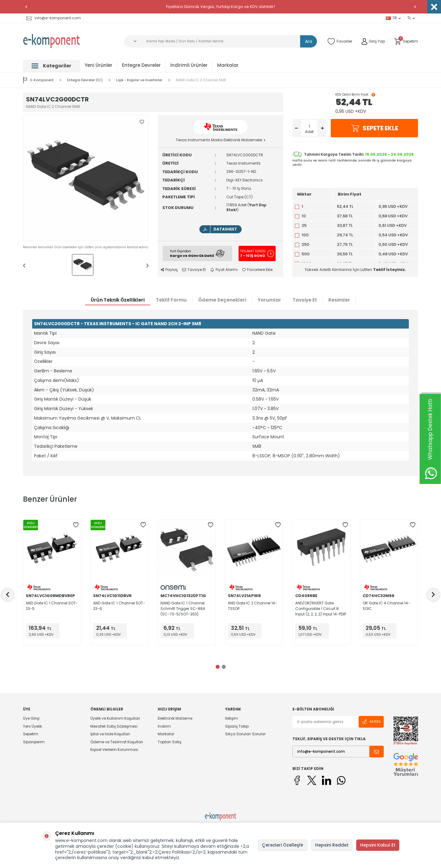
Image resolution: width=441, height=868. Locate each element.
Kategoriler (51, 66)
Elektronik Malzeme (175, 718)
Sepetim (31, 734)
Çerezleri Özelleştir (283, 845)
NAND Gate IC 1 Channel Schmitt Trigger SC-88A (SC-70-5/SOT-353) (183, 609)
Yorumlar (269, 300)
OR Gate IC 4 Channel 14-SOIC (386, 606)
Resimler (339, 300)
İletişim (232, 718)
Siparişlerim (34, 742)
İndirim (164, 726)
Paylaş (169, 270)
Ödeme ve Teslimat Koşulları (117, 742)
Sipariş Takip (237, 726)
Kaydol (371, 722)
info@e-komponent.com (54, 18)
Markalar (228, 65)
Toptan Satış (170, 742)
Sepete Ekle (375, 128)
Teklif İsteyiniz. (390, 270)
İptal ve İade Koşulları (110, 734)
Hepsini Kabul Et (378, 845)
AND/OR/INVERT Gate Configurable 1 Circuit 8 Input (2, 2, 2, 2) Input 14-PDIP (321, 609)
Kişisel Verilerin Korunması (114, 750)
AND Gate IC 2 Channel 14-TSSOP (253, 606)
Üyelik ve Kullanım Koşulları (115, 718)
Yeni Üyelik (32, 726)
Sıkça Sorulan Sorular (245, 734)
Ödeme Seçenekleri (222, 300)
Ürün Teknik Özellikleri (118, 300)
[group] (86, 178)
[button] (26, 7)
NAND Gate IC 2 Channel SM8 (201, 80)
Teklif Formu (171, 300)
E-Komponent (38, 80)
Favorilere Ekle (257, 270)
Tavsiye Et (194, 270)
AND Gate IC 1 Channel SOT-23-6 (119, 606)
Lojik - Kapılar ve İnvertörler (139, 80)
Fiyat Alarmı (224, 270)
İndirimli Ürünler (189, 65)
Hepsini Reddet (332, 845)
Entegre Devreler (141, 65)
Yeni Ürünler (98, 65)
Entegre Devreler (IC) (85, 80)
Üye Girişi (31, 718)
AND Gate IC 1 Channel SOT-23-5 (52, 606)
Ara (309, 41)
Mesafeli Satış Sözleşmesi (114, 726)
